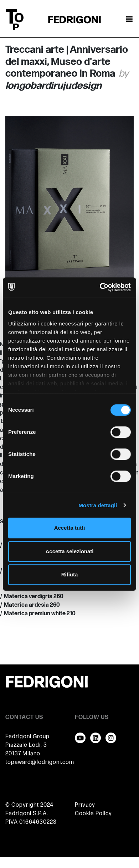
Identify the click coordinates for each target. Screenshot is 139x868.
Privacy (85, 805)
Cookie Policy (93, 814)
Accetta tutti (70, 528)
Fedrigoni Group (27, 737)
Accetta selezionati (69, 551)
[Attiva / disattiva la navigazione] (129, 20)
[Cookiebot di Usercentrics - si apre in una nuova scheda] (100, 287)
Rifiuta (70, 574)
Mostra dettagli (98, 505)
